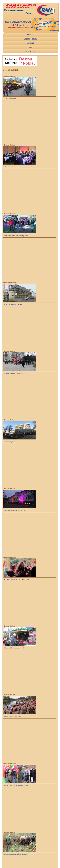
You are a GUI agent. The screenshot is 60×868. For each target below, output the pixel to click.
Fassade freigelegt (9, 442)
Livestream (30, 51)
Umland (30, 43)
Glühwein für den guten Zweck (14, 648)
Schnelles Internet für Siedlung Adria (16, 236)
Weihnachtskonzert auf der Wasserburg (16, 579)
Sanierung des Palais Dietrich (13, 304)
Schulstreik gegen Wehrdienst (13, 373)
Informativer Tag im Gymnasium (14, 510)
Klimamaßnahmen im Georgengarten (16, 854)
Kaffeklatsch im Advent (11, 167)
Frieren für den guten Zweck (13, 717)
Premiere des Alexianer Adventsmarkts (16, 785)
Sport (30, 47)
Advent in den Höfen (10, 98)
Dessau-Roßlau (30, 39)
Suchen (30, 35)
